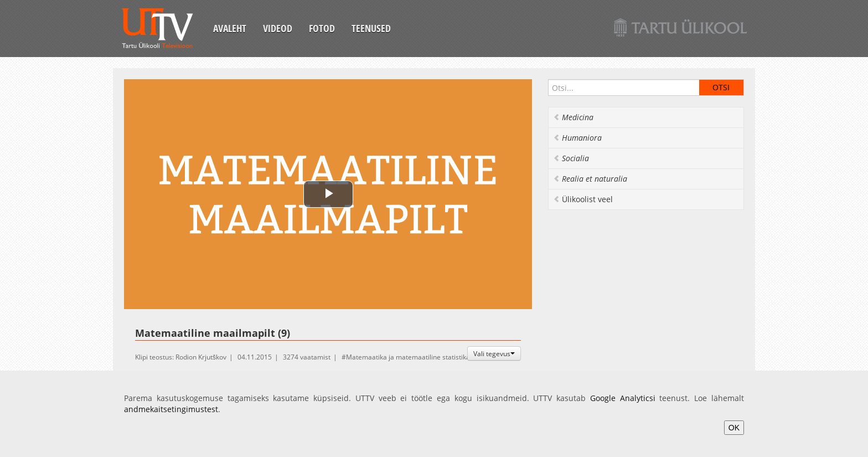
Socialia (571, 158)
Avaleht (230, 28)
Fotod (322, 28)
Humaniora (577, 138)
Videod (278, 28)
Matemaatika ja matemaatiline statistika (408, 357)
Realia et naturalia (590, 179)
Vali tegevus (494, 353)
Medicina (573, 117)
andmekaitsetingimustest (171, 409)
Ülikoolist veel (583, 199)
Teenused (371, 28)
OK (734, 428)
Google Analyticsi (623, 398)
